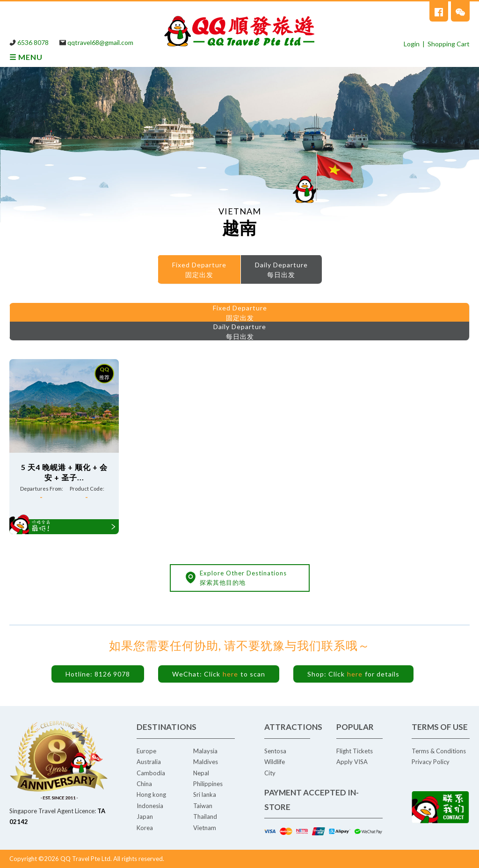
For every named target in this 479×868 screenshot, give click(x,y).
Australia (149, 762)
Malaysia (205, 751)
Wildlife (275, 762)
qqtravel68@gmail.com (100, 42)
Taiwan (203, 806)
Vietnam (205, 828)
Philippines (208, 784)
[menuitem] (199, 270)
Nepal (201, 773)
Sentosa (275, 751)
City (270, 773)
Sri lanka (205, 794)
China (144, 784)
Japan (145, 817)
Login (412, 44)
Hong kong (151, 794)
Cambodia (151, 773)
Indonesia (150, 806)
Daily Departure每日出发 (281, 270)
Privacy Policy (431, 762)
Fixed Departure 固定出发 (199, 270)
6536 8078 (33, 42)
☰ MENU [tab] (26, 57)
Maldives (206, 762)
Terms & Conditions (439, 751)
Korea (145, 828)
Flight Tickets (355, 751)
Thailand (205, 817)
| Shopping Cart (445, 44)
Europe (146, 751)
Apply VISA (352, 762)
